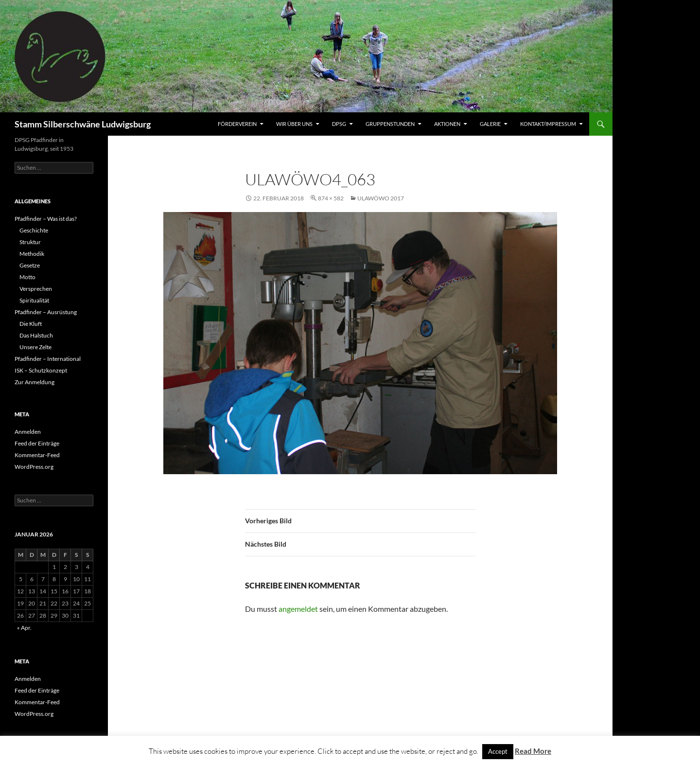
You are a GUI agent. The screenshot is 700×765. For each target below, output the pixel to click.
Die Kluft (31, 324)
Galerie (490, 124)
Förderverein (237, 124)
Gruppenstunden (390, 124)
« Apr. (24, 628)
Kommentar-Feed (37, 455)
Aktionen (447, 124)
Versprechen (36, 289)
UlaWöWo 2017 (381, 198)
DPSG (339, 124)
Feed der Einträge (37, 443)
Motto (27, 277)
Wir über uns (294, 124)
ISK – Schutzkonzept (41, 370)
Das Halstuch (36, 335)
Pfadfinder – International (48, 359)
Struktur (30, 242)
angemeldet (298, 609)
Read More (533, 751)
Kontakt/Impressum (548, 124)
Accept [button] (498, 751)
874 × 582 (331, 198)
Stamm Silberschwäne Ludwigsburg (83, 124)
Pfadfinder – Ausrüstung (46, 312)
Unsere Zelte (35, 347)
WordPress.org (34, 467)
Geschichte (34, 230)
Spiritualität (34, 300)
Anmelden (28, 432)
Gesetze (30, 265)
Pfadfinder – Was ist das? (46, 219)
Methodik (32, 254)
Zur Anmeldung (35, 382)
